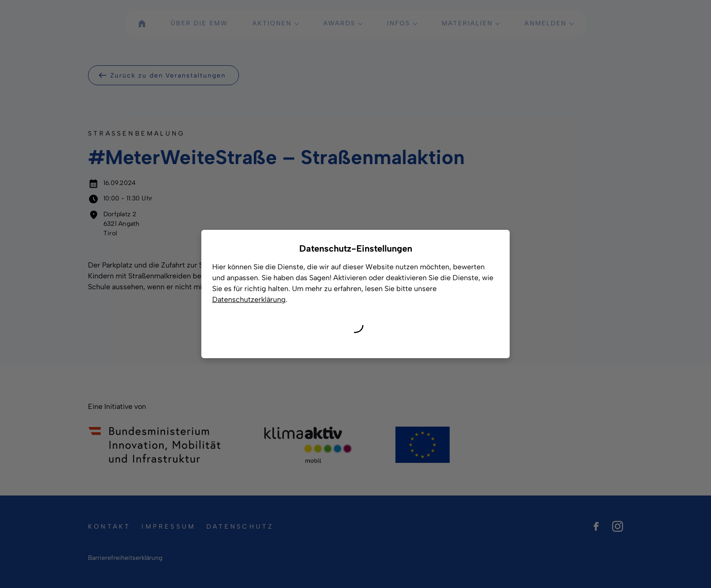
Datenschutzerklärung (249, 299)
